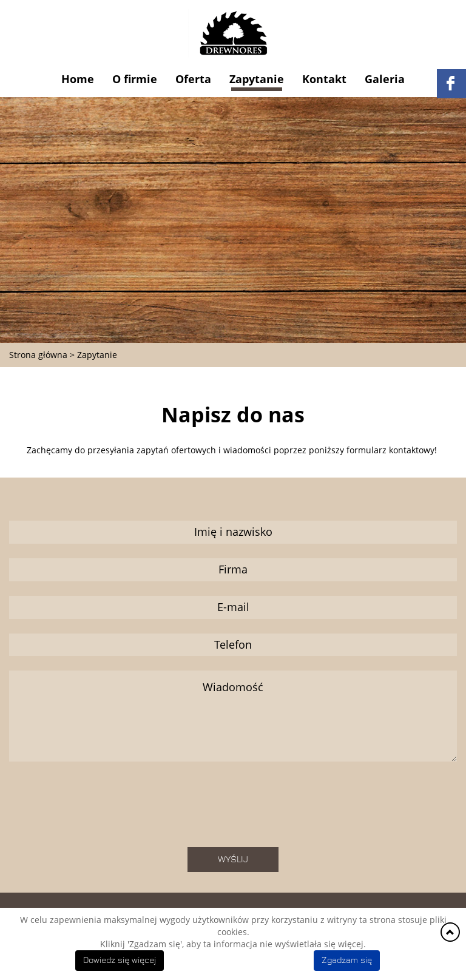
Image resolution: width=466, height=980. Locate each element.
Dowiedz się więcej (120, 961)
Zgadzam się (347, 961)
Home (78, 79)
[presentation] (233, 809)
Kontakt (324, 79)
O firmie (135, 79)
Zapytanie (257, 79)
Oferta (193, 79)
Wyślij (233, 860)
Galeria (385, 79)
